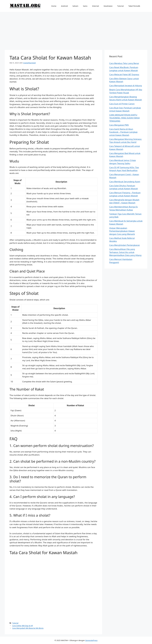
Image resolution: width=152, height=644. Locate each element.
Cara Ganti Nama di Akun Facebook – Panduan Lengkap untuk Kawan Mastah (123, 132)
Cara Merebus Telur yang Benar (124, 63)
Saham (75, 6)
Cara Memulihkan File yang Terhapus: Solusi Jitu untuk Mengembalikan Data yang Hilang (125, 252)
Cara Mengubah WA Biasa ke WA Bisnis (28, 628)
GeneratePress (91, 640)
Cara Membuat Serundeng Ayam (125, 182)
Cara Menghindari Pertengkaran (125, 245)
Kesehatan (108, 6)
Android (64, 6)
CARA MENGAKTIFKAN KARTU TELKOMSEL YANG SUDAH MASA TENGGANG (124, 118)
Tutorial (121, 6)
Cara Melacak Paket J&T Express (124, 74)
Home (54, 6)
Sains (85, 6)
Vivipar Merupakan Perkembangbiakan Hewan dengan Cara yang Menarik (122, 231)
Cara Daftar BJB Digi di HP (23, 626)
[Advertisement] (76, 30)
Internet (96, 6)
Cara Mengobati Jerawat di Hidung (126, 86)
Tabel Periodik (134, 6)
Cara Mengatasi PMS (119, 125)
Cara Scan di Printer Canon (122, 104)
